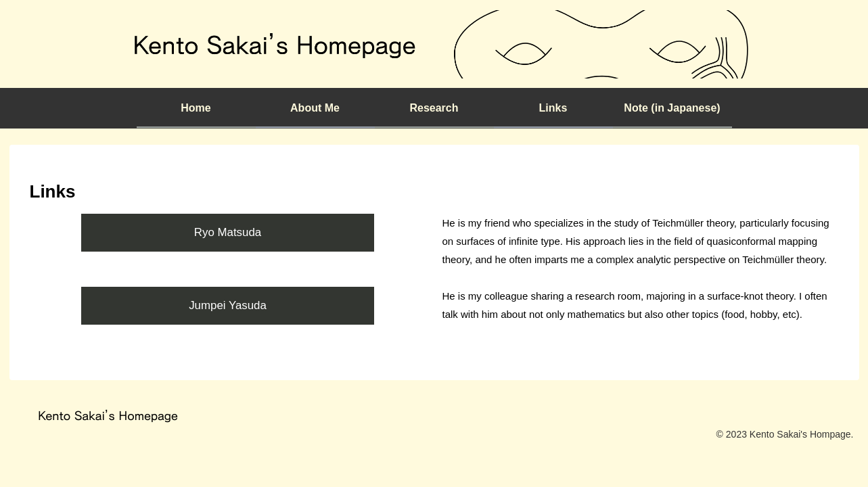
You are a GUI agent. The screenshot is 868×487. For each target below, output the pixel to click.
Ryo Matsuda (228, 232)
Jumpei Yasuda (228, 305)
